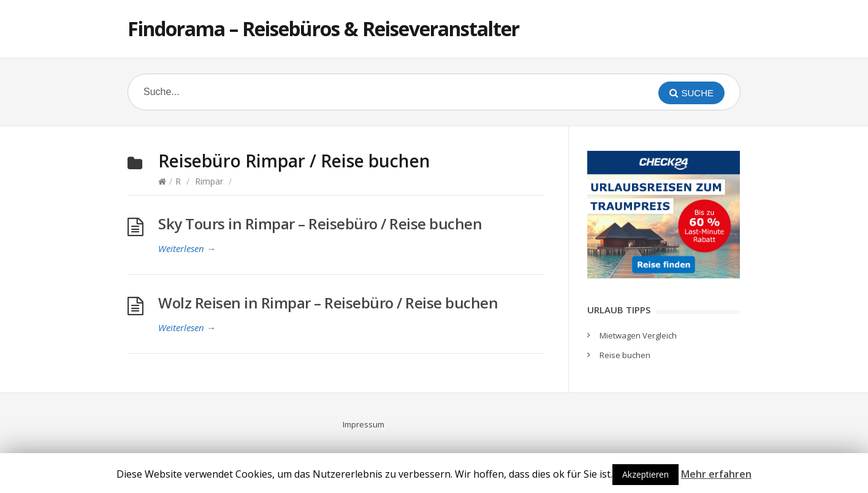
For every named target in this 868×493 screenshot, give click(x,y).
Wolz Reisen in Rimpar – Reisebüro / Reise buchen (328, 303)
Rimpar (209, 181)
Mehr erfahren (716, 474)
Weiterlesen (187, 248)
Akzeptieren (645, 474)
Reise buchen (625, 355)
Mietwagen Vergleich (638, 335)
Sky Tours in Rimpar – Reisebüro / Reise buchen (320, 224)
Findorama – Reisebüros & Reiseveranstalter (323, 29)
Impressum (364, 424)
